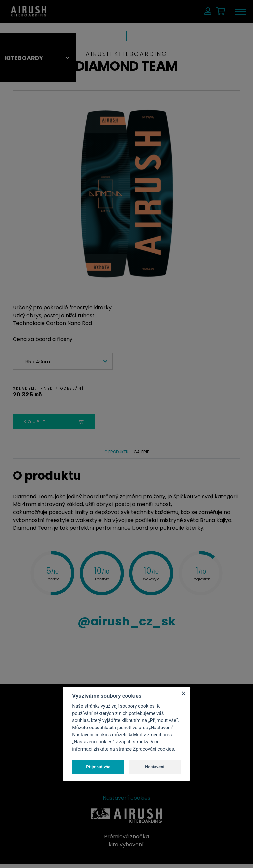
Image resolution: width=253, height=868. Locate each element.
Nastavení (155, 767)
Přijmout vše (98, 767)
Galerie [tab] (142, 454)
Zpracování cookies (154, 749)
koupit (54, 422)
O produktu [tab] (115, 454)
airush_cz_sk (126, 625)
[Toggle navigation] (240, 12)
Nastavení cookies (126, 802)
